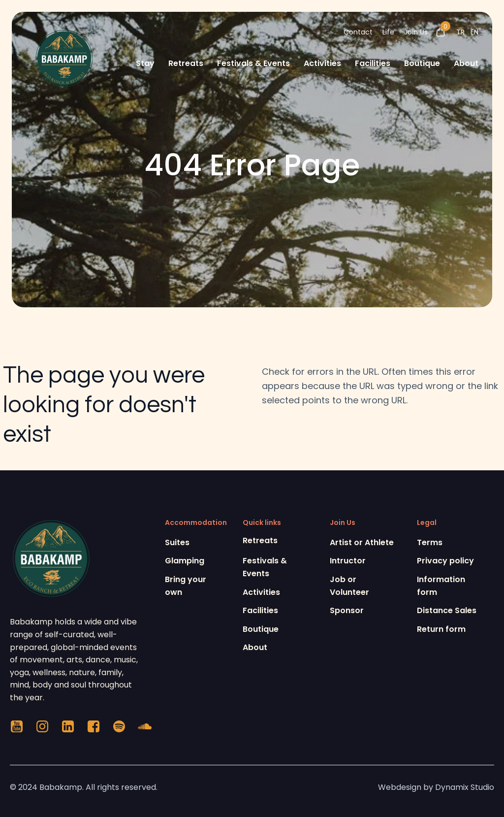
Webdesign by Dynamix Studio (436, 787)
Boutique (422, 63)
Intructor (348, 561)
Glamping (185, 561)
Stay (145, 63)
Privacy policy (445, 561)
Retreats (186, 63)
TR (460, 32)
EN (474, 32)
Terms (430, 542)
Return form (441, 629)
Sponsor (347, 610)
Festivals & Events (253, 63)
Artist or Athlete (362, 542)
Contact (358, 32)
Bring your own (186, 586)
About (466, 63)
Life (388, 32)
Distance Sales (447, 610)
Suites (177, 542)
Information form (441, 586)
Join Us (416, 32)
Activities (322, 63)
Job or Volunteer (349, 586)
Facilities (373, 63)
